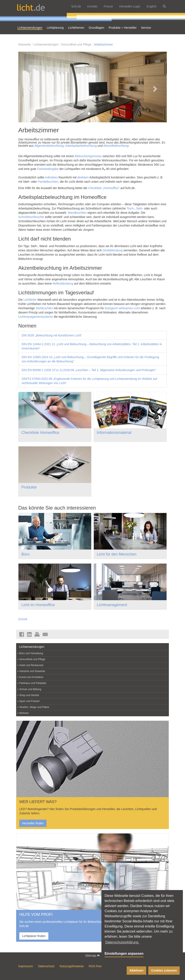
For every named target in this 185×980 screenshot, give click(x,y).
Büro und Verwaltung (31, 653)
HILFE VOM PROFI (36, 914)
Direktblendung (112, 250)
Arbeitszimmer (103, 44)
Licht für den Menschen (117, 554)
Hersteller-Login (130, 6)
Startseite (25, 44)
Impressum (26, 966)
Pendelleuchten (48, 182)
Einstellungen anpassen (124, 954)
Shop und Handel (29, 695)
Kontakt (92, 6)
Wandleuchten (77, 213)
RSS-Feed (96, 966)
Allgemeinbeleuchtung (49, 146)
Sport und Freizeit (29, 701)
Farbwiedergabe (48, 169)
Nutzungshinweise (72, 966)
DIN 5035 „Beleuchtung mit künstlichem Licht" (52, 335)
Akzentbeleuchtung (116, 146)
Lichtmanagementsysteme (36, 317)
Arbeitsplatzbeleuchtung (81, 146)
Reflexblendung (63, 283)
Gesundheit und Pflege (76, 44)
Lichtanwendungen (46, 44)
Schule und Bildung (30, 689)
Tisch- (130, 208)
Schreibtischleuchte (31, 217)
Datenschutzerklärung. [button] (122, 942)
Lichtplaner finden (34, 936)
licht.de (76, 6)
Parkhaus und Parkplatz (33, 683)
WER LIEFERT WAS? (38, 802)
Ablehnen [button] (136, 970)
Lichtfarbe (30, 300)
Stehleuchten (44, 308)
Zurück (23, 619)
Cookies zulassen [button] (164, 970)
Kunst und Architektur (31, 677)
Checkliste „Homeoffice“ (104, 188)
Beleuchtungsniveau (88, 156)
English (151, 6)
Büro (25, 554)
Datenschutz (46, 966)
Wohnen (24, 713)
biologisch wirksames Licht (122, 308)
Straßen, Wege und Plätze (34, 707)
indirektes (51, 177)
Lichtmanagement (112, 605)
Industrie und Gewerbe (32, 671)
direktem (83, 177)
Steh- (140, 208)
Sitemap (92, 955)
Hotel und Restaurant (31, 665)
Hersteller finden (33, 823)
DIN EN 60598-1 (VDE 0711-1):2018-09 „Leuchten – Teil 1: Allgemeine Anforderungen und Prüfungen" (89, 370)
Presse (108, 6)
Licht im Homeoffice (38, 605)
